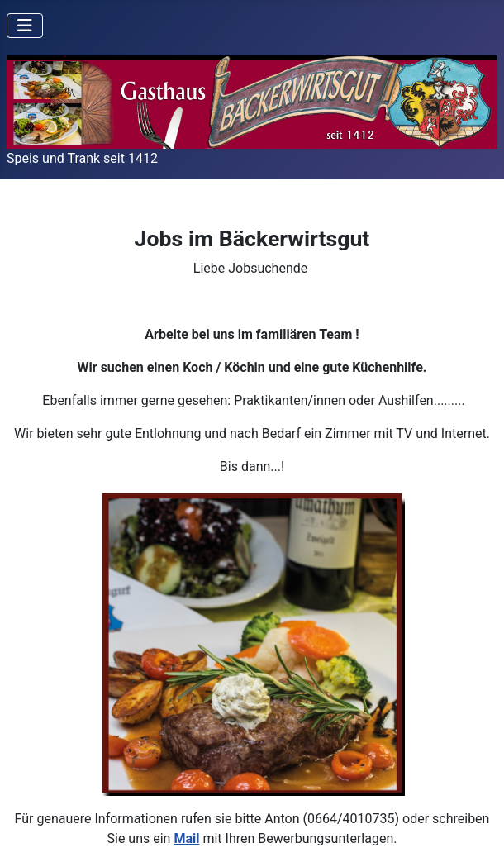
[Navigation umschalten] (25, 26)
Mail (186, 838)
